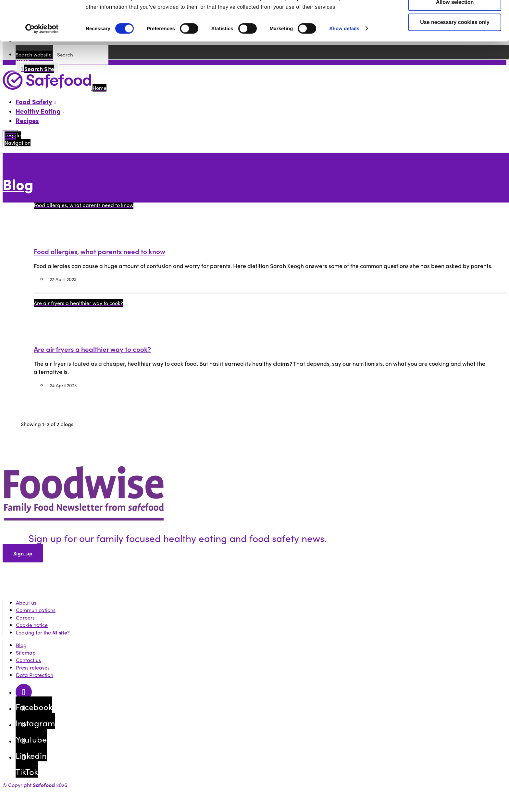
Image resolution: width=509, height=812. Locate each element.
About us (26, 603)
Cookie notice (32, 625)
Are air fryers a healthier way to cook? (92, 349)
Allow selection (455, 37)
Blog (18, 184)
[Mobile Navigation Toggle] (10, 139)
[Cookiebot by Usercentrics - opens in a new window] (42, 63)
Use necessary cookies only (455, 57)
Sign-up (23, 553)
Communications (36, 610)
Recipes (27, 120)
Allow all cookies (455, 16)
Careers (25, 617)
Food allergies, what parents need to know (99, 251)
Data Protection (35, 675)
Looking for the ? (43, 632)
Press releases (33, 667)
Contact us (28, 660)
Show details (344, 63)
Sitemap (26, 652)
